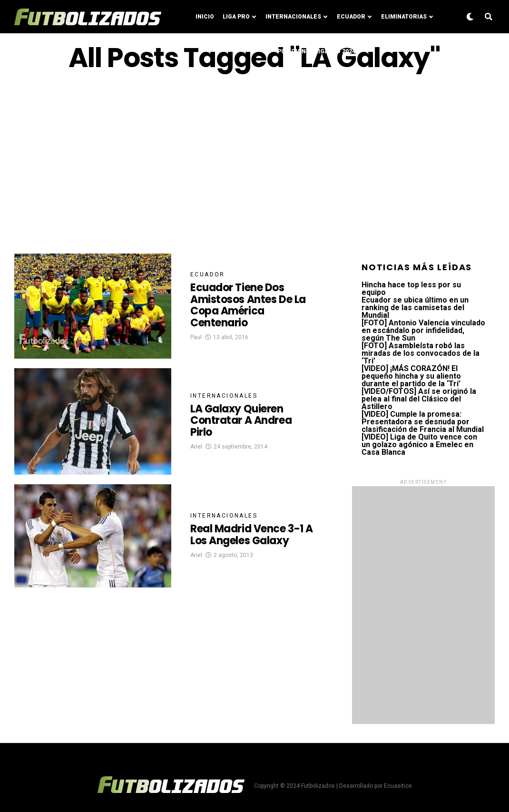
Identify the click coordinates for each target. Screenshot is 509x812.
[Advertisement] (254, 163)
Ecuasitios (398, 786)
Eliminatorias (404, 17)
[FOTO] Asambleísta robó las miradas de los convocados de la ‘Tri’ (421, 353)
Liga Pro (236, 17)
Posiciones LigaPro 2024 (316, 51)
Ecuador (351, 17)
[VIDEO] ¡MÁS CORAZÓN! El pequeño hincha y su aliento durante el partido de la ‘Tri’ (411, 376)
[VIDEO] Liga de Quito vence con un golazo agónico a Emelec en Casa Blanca (419, 445)
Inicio (205, 17)
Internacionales (293, 17)
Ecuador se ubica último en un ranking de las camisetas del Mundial (415, 308)
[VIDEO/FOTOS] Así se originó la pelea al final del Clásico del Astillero (419, 399)
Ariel (196, 447)
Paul (196, 337)
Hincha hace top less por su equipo (411, 289)
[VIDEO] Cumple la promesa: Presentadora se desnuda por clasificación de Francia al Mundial (423, 422)
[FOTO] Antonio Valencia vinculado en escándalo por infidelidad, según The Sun (423, 330)
